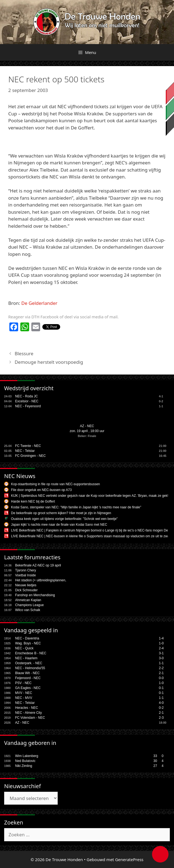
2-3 (161, 718)
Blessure (24, 353)
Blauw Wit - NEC (27, 673)
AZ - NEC (87, 426)
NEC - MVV (24, 698)
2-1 (161, 673)
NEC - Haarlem (26, 658)
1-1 (161, 663)
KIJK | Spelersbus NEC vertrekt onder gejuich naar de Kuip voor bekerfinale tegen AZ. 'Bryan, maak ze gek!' (90, 496)
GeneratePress (129, 859)
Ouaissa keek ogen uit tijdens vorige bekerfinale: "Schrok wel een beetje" (64, 519)
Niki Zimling (24, 766)
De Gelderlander (39, 303)
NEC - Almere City (28, 713)
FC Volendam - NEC (30, 718)
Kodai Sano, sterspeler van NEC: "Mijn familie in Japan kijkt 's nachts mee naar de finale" (76, 507)
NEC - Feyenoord (28, 406)
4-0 (161, 703)
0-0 (161, 678)
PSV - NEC (23, 683)
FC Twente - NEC (28, 446)
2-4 (161, 648)
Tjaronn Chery (26, 570)
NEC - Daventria (27, 638)
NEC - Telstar (25, 451)
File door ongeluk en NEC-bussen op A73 (41, 490)
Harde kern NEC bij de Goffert (33, 501)
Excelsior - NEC (27, 401)
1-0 (161, 643)
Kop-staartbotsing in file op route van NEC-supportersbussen (56, 484)
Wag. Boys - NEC (28, 643)
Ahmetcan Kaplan (28, 600)
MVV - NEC (24, 693)
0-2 (161, 708)
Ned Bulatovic (25, 761)
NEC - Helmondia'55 (30, 668)
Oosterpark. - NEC (29, 663)
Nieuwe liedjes (26, 585)
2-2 (161, 668)
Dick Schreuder (26, 590)
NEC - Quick (24, 648)
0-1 (161, 688)
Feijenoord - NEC (28, 678)
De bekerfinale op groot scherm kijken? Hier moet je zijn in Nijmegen (61, 513)
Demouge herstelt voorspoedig (49, 362)
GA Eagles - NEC (28, 688)
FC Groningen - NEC (30, 456)
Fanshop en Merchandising (35, 595)
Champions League (29, 605)
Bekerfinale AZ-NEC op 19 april (38, 565)
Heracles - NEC (27, 708)
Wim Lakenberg (27, 756)
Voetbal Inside (25, 575)
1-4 (161, 638)
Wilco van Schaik (28, 610)
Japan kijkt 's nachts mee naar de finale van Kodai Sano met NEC (59, 525)
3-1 (161, 653)
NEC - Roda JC (27, 396)
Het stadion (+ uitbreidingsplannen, (41, 580)
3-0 (161, 658)
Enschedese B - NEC (31, 653)
